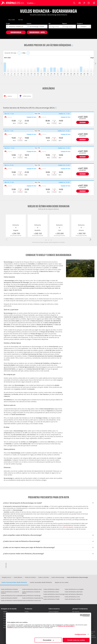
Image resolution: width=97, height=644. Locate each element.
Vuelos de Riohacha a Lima (72, 597)
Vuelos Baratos (18, 577)
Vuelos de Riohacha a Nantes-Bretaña (12, 600)
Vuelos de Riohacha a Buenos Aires (32, 589)
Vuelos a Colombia (43, 577)
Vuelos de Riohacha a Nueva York (31, 600)
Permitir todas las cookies (76, 640)
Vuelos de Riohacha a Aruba (73, 599)
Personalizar (48, 640)
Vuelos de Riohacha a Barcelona (74, 594)
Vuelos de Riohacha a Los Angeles (74, 589)
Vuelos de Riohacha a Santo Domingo (54, 594)
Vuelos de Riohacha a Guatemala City (33, 598)
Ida (49, 23)
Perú (5, 616)
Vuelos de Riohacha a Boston (52, 597)
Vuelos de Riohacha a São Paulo (74, 592)
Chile (5, 614)
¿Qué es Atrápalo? (54, 612)
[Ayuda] (89, 3)
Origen (8, 23)
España (5, 612)
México (5, 627)
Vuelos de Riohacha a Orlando (9, 589)
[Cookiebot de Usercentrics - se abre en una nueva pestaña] (81, 615)
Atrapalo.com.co (6, 577)
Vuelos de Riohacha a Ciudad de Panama (10, 592)
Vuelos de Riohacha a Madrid (9, 598)
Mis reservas (76, 612)
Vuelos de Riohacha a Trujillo (51, 599)
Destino (29, 23)
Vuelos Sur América (30, 577)
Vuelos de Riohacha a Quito (51, 592)
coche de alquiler (68, 527)
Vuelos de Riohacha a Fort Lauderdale (12, 596)
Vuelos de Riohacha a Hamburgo (31, 596)
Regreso (65, 23)
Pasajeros (80, 23)
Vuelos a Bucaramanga (58, 577)
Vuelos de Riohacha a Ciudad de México (31, 592)
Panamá (6, 618)
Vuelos (27, 612)
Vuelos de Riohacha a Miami (51, 589)
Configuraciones (80, 634)
